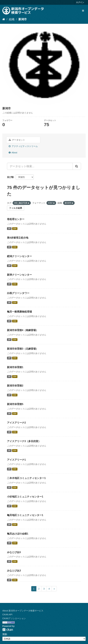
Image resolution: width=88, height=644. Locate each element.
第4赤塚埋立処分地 (18, 238)
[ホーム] (4, 19)
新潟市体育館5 (15, 404)
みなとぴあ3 (14, 571)
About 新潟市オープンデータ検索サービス (23, 611)
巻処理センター (16, 219)
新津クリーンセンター (19, 275)
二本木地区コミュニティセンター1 (26, 478)
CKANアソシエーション (14, 618)
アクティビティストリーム (23, 146)
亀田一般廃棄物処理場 (19, 312)
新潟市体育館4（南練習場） (23, 330)
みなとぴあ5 (14, 552)
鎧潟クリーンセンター (19, 256)
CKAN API (7, 615)
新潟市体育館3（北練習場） (23, 349)
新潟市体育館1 (15, 367)
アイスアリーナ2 (16, 423)
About (13, 153)
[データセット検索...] (40, 166)
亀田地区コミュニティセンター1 (25, 515)
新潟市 (23, 19)
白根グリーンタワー (18, 293)
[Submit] (77, 166)
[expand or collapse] (83, 11)
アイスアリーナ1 (16, 460)
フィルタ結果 (16, 208)
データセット (17, 140)
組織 (12, 19)
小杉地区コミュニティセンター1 (25, 497)
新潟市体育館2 (15, 386)
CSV (15, 229)
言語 (5, 634)
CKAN (8, 630)
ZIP (9, 229)
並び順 (10, 177)
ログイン (80, 2)
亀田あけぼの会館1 (18, 534)
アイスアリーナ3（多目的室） (24, 441)
